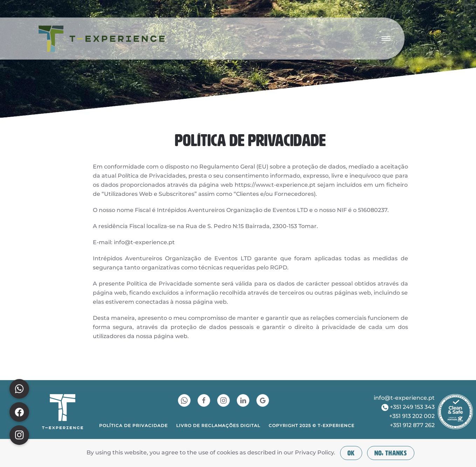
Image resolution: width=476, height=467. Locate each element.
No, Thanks (391, 453)
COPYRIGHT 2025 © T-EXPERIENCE (312, 426)
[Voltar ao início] (102, 39)
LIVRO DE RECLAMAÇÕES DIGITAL (218, 426)
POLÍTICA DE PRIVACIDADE (133, 426)
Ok (351, 453)
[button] (386, 39)
